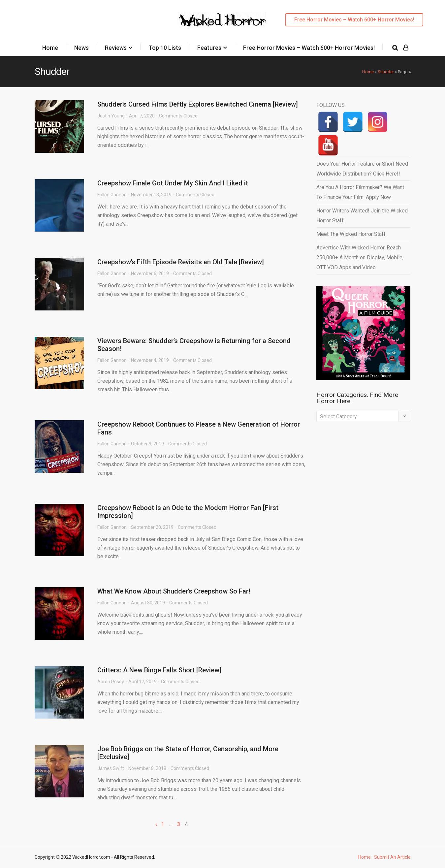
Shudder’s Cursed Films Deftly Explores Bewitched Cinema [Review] (198, 104)
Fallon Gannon (112, 195)
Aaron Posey (111, 682)
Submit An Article (392, 857)
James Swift (111, 768)
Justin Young (111, 116)
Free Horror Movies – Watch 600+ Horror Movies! (354, 20)
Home (50, 48)
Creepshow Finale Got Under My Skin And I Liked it (173, 183)
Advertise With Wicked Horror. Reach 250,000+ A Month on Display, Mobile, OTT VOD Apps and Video (360, 257)
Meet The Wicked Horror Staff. (351, 234)
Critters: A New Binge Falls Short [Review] (159, 670)
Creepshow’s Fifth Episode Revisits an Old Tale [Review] (181, 262)
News (81, 48)
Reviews (116, 48)
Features (209, 48)
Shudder (386, 72)
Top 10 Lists (165, 48)
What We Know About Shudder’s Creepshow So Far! (174, 591)
